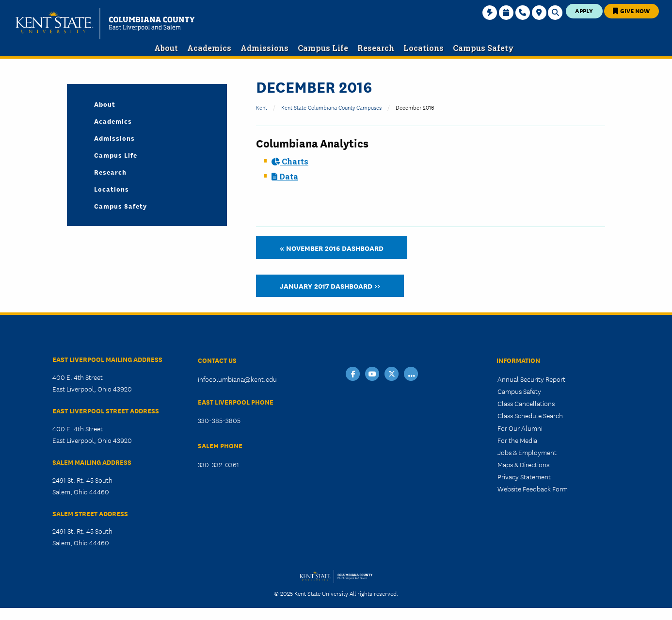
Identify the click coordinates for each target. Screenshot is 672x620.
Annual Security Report (531, 379)
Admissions (114, 138)
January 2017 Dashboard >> (330, 286)
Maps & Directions (523, 464)
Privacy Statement (524, 476)
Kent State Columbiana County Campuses (331, 107)
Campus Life (116, 155)
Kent (262, 107)
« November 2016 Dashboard (332, 248)
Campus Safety (120, 206)
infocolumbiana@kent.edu (237, 379)
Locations (112, 189)
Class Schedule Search (530, 415)
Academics (113, 121)
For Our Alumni (520, 428)
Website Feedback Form (533, 489)
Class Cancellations (526, 403)
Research (110, 172)
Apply (584, 10)
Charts (290, 161)
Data (285, 176)
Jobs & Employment (527, 452)
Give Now (631, 10)
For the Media (517, 440)
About (105, 104)
